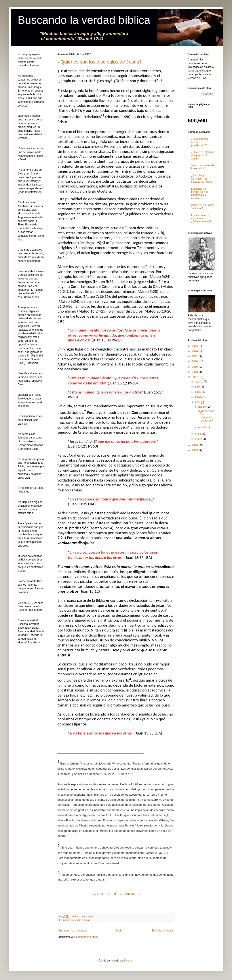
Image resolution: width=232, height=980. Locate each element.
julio (198, 387)
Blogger (128, 961)
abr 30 (202, 407)
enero (199, 439)
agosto (199, 382)
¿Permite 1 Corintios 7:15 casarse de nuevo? (202, 179)
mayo (199, 397)
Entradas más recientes (72, 931)
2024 (195, 351)
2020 (195, 362)
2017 (195, 377)
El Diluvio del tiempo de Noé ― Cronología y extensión (201, 194)
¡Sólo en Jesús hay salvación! (202, 207)
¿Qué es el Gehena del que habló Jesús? (203, 155)
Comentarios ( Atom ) (87, 937)
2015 (195, 450)
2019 (195, 367)
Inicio (119, 931)
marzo (199, 434)
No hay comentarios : (83, 916)
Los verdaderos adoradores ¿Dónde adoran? (201, 218)
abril (198, 402)
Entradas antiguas (163, 931)
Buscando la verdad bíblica (84, 20)
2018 (195, 372)
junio (198, 392)
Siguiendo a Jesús (80, 920)
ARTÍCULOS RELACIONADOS (116, 894)
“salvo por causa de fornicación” (203, 167)
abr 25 (202, 427)
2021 (195, 356)
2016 (195, 445)
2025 (195, 346)
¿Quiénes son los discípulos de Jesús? (100, 62)
